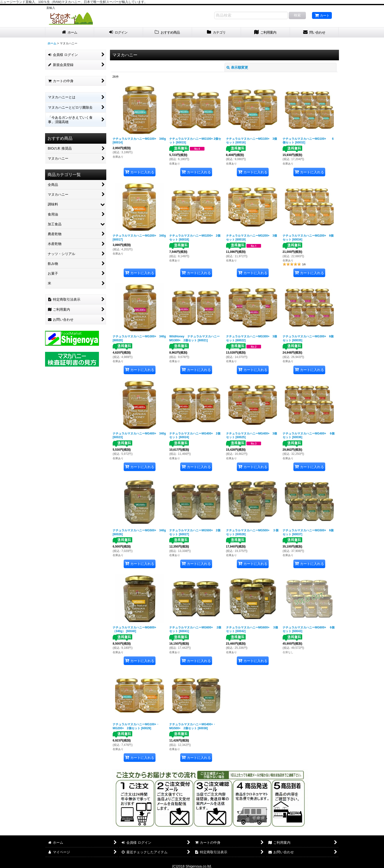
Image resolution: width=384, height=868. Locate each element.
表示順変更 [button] (237, 67)
